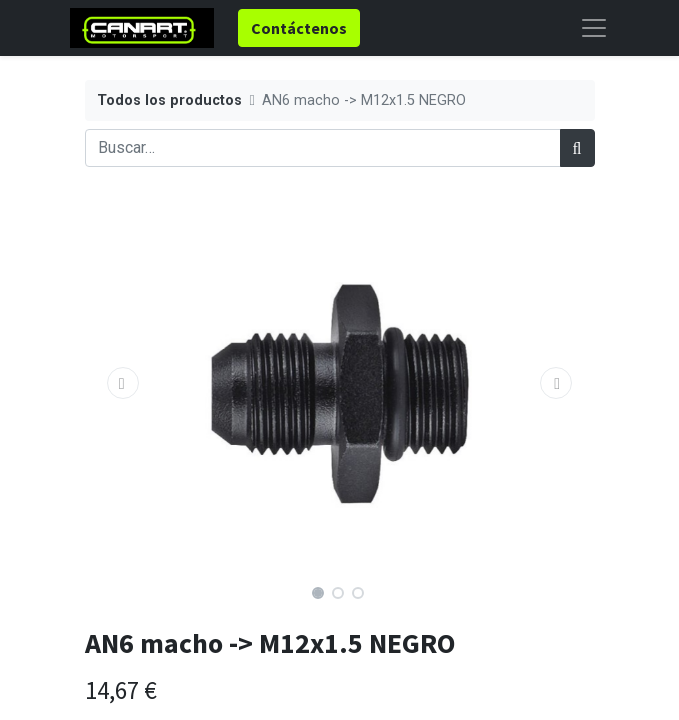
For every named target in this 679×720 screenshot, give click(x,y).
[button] (123, 383)
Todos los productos (169, 100)
